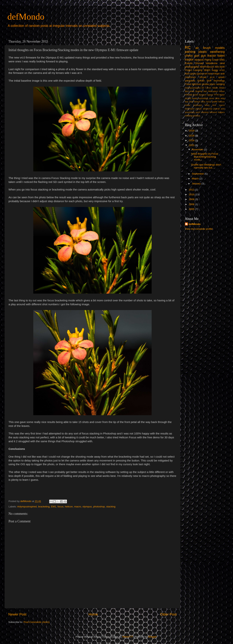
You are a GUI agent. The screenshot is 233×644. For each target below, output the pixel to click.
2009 (192, 199)
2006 (192, 204)
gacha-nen (202, 74)
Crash (215, 60)
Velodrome (212, 63)
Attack (222, 88)
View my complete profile (199, 229)
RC (188, 47)
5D (203, 88)
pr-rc (212, 77)
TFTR (216, 95)
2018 (192, 136)
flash (187, 74)
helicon (69, 507)
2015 (192, 145)
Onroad (199, 63)
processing (190, 112)
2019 (192, 131)
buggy (215, 70)
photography (192, 67)
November (198, 149)
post (223, 109)
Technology (219, 81)
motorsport (190, 109)
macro (78, 507)
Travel (188, 84)
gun (197, 56)
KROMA (189, 95)
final (191, 102)
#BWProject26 (207, 67)
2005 (192, 209)
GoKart (201, 81)
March (196, 179)
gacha (193, 74)
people (199, 109)
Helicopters (213, 91)
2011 (192, 190)
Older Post (168, 614)
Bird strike (190, 91)
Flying (208, 60)
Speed (210, 95)
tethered (213, 112)
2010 (192, 194)
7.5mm (208, 88)
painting (190, 52)
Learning (198, 70)
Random (203, 95)
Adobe (215, 88)
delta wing (220, 98)
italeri (221, 56)
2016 (192, 140)
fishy (203, 102)
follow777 (128, 637)
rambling (220, 84)
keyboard (197, 105)
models (220, 48)
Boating (199, 91)
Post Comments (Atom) (37, 622)
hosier (188, 105)
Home (93, 614)
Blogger (153, 637)
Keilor (196, 95)
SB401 (207, 70)
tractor (189, 59)
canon (211, 98)
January (197, 184)
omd (222, 63)
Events (189, 63)
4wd (217, 67)
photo (212, 84)
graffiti (215, 102)
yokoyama (190, 81)
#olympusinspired (27, 507)
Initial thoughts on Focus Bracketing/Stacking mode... (205, 157)
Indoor (222, 91)
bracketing (44, 507)
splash (221, 77)
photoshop (99, 507)
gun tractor (208, 56)
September (198, 174)
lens (214, 105)
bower (195, 98)
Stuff (209, 81)
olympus (87, 507)
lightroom (197, 84)
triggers (221, 112)
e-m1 (222, 70)
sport (198, 112)
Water (222, 95)
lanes (207, 105)
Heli (205, 91)
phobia (205, 84)
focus (60, 507)
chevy (189, 56)
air (197, 48)
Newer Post (17, 614)
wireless (196, 116)
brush (207, 48)
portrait (217, 109)
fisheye (197, 102)
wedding (189, 116)
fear (187, 102)
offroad (203, 77)
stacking (111, 507)
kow (210, 74)
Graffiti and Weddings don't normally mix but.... (206, 166)
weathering (217, 52)
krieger (216, 74)
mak (223, 74)
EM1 (54, 507)
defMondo (26, 17)
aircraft (188, 98)
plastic (203, 52)
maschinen (190, 77)
